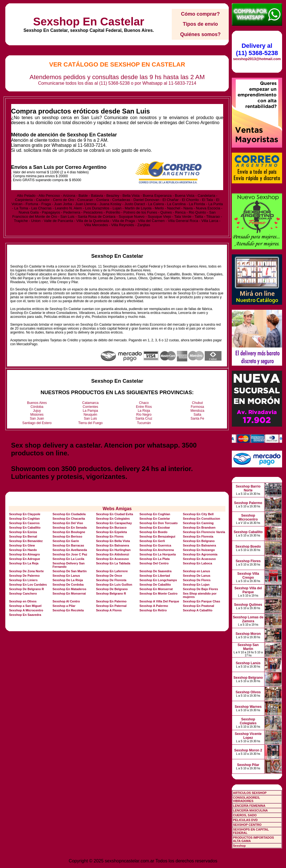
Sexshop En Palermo (111, 601)
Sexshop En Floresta (198, 536)
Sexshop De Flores (197, 580)
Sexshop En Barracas (68, 545)
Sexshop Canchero (23, 593)
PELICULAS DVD (245, 820)
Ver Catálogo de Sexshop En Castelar (117, 64)
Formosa (197, 407)
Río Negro (144, 415)
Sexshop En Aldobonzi (113, 554)
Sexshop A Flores (109, 610)
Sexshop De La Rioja (68, 580)
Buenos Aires (37, 403)
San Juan (37, 418)
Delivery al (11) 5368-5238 (257, 49)
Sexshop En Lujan (196, 585)
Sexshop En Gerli (152, 541)
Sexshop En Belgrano (199, 541)
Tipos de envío (201, 24)
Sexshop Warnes (248, 707)
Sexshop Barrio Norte (248, 488)
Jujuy (37, 411)
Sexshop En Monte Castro (158, 593)
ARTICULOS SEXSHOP (250, 793)
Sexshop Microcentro (248, 517)
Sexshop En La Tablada (113, 563)
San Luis (90, 418)
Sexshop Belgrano (248, 678)
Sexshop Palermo (248, 503)
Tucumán (144, 423)
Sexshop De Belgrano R (26, 589)
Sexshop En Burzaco (111, 528)
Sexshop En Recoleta (68, 610)
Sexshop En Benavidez (26, 541)
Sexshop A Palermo (154, 606)
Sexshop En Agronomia (200, 554)
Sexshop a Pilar (64, 606)
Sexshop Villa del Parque (248, 590)
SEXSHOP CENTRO (247, 825)
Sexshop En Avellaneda (70, 550)
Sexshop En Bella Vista (113, 541)
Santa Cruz (144, 418)
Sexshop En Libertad (155, 576)
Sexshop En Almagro (24, 554)
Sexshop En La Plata (154, 559)
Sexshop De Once (109, 576)
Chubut (197, 403)
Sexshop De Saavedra (155, 571)
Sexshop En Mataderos (69, 589)
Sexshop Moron (248, 634)
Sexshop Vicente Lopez (248, 736)
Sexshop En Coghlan (155, 514)
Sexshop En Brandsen (199, 528)
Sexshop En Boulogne (69, 532)
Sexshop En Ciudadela (69, 514)
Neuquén (90, 415)
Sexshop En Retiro (153, 610)
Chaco (144, 403)
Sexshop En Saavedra (25, 615)
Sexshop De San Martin (70, 571)
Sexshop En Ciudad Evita (115, 514)
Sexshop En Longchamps (158, 580)
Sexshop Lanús (248, 663)
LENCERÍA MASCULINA (250, 810)
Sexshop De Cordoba (68, 585)
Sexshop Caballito (248, 532)
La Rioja (144, 411)
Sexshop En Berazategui (157, 536)
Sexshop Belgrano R (111, 593)
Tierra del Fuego (90, 423)
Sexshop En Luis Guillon (114, 585)
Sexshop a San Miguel (25, 606)
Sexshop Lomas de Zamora (248, 619)
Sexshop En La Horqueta (158, 554)
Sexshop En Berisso (67, 536)
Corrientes (90, 407)
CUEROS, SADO (245, 815)
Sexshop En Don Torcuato (159, 523)
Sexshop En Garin (66, 541)
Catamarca (90, 403)
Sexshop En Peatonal (199, 606)
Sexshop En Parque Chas (202, 601)
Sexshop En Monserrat (156, 589)
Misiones (37, 415)
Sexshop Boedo (248, 547)
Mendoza (197, 411)
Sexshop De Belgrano (112, 589)
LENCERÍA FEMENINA (249, 806)
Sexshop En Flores (110, 536)
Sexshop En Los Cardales (28, 585)
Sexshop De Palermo (24, 576)
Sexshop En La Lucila (68, 559)
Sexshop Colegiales (248, 721)
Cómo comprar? (200, 14)
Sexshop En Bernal (23, 536)
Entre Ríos (144, 407)
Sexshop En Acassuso (113, 559)
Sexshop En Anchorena (157, 550)
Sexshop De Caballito (155, 585)
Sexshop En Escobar (155, 528)
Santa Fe (197, 418)
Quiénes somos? (200, 34)
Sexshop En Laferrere (112, 571)
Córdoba (37, 407)
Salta (197, 415)
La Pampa (90, 411)
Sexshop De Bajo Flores (201, 589)
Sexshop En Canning (198, 523)
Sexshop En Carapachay (114, 523)
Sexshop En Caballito (25, 528)
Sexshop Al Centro (66, 601)
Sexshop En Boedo (153, 532)
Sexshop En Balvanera (113, 545)
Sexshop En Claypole (25, 514)
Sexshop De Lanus (197, 576)
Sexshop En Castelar (89, 22)
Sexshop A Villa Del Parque (159, 601)
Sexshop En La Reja (24, 563)
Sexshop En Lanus (66, 576)
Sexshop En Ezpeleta (112, 532)
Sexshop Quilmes (248, 605)
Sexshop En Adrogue (24, 559)
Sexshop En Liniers (23, 580)
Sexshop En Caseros (24, 523)
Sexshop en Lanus (196, 571)
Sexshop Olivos (248, 692)
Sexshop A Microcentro (26, 610)
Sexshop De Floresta (111, 580)
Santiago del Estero (37, 423)
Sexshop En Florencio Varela (204, 532)
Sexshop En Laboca (198, 563)
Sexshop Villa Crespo (248, 576)
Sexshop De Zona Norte (26, 571)
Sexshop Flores (248, 561)
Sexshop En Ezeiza (23, 532)
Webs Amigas (117, 509)
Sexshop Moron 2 (248, 750)
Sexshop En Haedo (23, 550)
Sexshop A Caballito (198, 610)
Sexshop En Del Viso (68, 523)
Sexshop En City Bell (198, 514)
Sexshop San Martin (248, 647)
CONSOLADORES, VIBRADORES (246, 799)
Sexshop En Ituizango (199, 550)
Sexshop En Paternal (111, 606)
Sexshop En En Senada (70, 528)
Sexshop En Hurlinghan (113, 550)
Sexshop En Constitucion (202, 519)
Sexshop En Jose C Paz (70, 554)
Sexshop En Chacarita (69, 519)
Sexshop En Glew (22, 545)
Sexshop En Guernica (155, 545)
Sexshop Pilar (248, 765)
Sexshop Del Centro (154, 563)
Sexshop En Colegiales (113, 519)
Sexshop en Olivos (23, 601)
